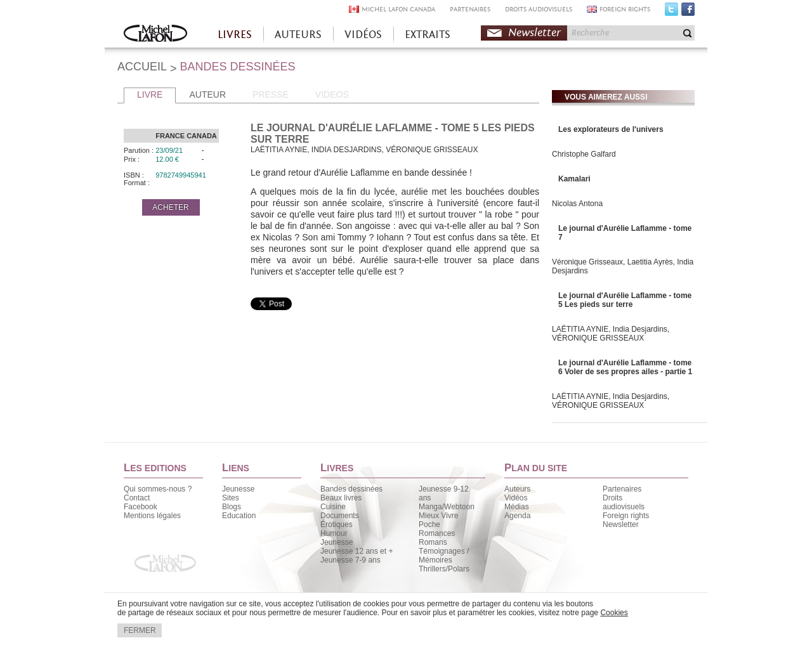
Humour (334, 533)
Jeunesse (238, 489)
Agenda (517, 516)
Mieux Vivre (438, 516)
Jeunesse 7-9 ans (350, 560)
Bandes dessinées (351, 489)
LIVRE (150, 94)
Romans (433, 542)
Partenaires (622, 489)
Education (239, 516)
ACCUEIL (142, 67)
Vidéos (516, 498)
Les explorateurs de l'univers (611, 129)
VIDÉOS (363, 35)
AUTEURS (298, 35)
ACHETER (170, 207)
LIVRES (235, 35)
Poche (429, 524)
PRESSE (271, 94)
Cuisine (333, 507)
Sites (231, 498)
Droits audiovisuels (624, 502)
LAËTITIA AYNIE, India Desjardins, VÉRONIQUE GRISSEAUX (611, 334)
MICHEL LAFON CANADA (398, 9)
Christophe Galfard (584, 154)
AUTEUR (207, 94)
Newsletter (534, 33)
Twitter (671, 12)
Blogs (232, 507)
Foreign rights (626, 516)
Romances (437, 533)
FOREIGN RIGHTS (625, 9)
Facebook (688, 12)
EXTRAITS (428, 35)
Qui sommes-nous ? (158, 489)
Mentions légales (152, 516)
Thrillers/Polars (444, 569)
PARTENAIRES (470, 9)
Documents (340, 516)
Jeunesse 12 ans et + (357, 551)
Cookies (614, 613)
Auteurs (517, 489)
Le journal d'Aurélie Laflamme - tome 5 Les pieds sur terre (625, 300)
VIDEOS (332, 94)
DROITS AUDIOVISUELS (539, 9)
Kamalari (574, 179)
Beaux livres (341, 498)
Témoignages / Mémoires (444, 556)
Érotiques (337, 524)
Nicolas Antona (577, 204)
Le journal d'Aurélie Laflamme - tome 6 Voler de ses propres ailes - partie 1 (625, 367)
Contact (137, 498)
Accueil (155, 35)
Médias (517, 507)
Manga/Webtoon (447, 507)
